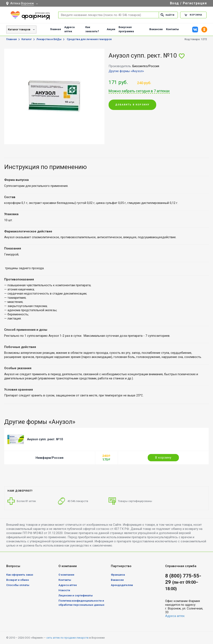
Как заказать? (92, 29)
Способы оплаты (18, 585)
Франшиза (118, 575)
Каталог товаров (19, 29)
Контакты (172, 29)
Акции (111, 29)
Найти (168, 15)
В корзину (163, 458)
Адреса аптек (69, 29)
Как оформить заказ (20, 575)
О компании (66, 575)
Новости (64, 590)
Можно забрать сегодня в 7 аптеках (139, 91)
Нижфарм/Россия (50, 458)
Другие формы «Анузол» (126, 71)
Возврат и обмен (18, 580)
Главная (56, 29)
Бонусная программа (126, 29)
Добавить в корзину (132, 105)
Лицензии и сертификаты (76, 595)
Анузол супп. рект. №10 (45, 439)
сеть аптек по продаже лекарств (67, 638)
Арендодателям (122, 585)
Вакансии (156, 29)
